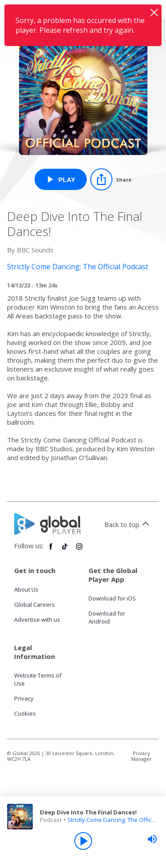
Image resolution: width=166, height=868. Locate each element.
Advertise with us (37, 620)
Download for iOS (112, 598)
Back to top (128, 524)
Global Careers (35, 604)
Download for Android (107, 617)
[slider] (152, 839)
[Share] (111, 179)
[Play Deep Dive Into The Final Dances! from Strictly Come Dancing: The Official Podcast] (61, 179)
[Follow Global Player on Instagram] (79, 550)
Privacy (24, 698)
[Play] (83, 841)
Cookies (25, 713)
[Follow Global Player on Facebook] (51, 550)
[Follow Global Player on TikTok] (65, 550)
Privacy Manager (141, 756)
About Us (26, 589)
